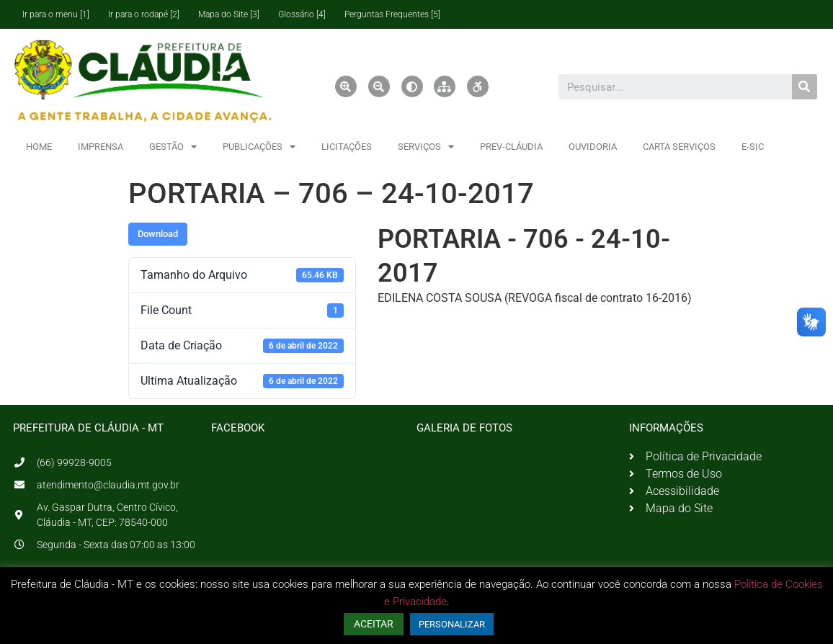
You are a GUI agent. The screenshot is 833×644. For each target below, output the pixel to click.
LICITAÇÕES (347, 147)
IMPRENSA (101, 147)
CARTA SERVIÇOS (679, 147)
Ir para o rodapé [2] (144, 14)
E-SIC (753, 147)
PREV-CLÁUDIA (511, 147)
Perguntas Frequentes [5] (392, 14)
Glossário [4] (302, 14)
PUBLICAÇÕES (259, 147)
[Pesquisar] (805, 87)
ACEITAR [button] (374, 624)
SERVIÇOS (426, 147)
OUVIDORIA (593, 147)
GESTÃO (173, 147)
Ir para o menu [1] (56, 14)
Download (158, 234)
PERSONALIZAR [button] (452, 624)
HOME (39, 147)
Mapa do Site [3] (229, 14)
